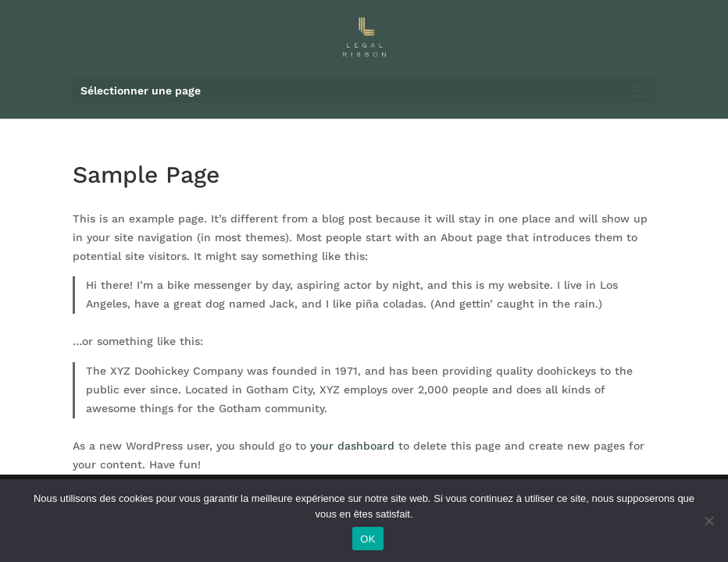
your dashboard (352, 446)
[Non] (708, 521)
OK (368, 539)
